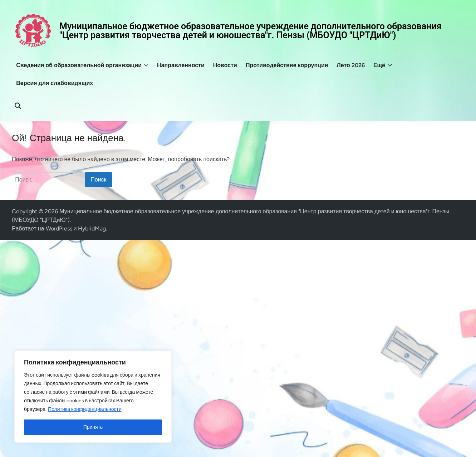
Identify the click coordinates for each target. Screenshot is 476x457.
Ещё (383, 65)
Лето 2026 (351, 65)
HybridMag (92, 228)
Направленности (181, 65)
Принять (93, 427)
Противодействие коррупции (287, 65)
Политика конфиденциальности (85, 409)
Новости (225, 65)
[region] (93, 397)
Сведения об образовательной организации (82, 65)
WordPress (59, 228)
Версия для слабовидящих (55, 83)
